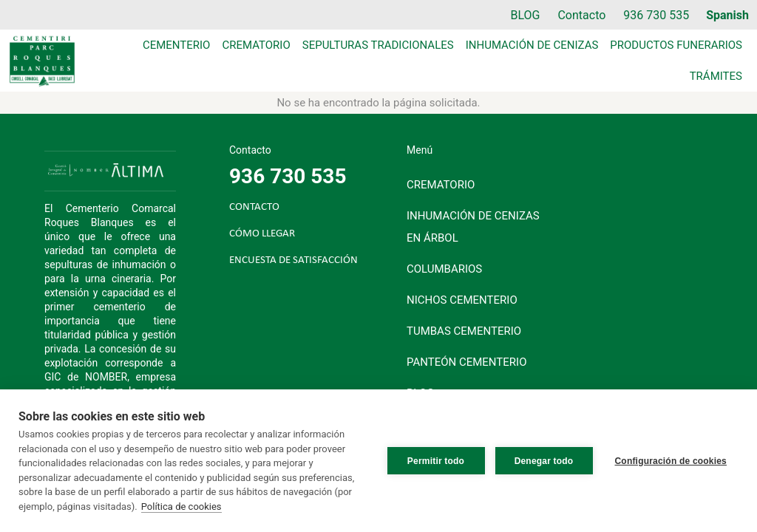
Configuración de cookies (671, 461)
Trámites (716, 76)
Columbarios (444, 269)
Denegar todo (544, 461)
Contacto (581, 15)
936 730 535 (656, 15)
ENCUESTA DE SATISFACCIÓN (293, 260)
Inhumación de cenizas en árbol (473, 227)
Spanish (727, 15)
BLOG (525, 15)
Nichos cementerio (462, 300)
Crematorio (256, 45)
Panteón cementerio (466, 362)
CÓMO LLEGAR (262, 234)
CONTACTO (254, 207)
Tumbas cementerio (464, 331)
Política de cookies (181, 507)
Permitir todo (436, 461)
